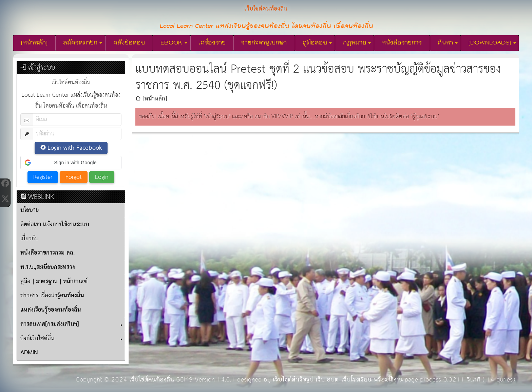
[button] (71, 163)
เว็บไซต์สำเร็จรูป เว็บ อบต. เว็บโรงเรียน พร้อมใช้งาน (338, 380)
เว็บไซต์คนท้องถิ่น (152, 380)
